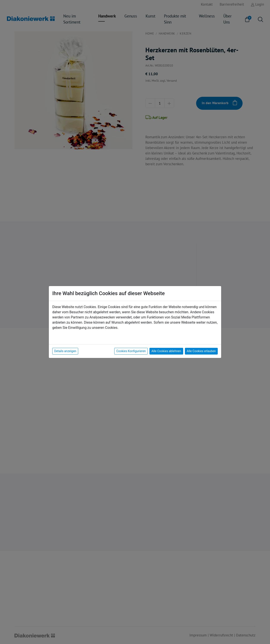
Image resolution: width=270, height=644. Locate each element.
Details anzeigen (65, 351)
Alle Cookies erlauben (201, 351)
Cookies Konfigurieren (131, 351)
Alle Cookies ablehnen (166, 351)
